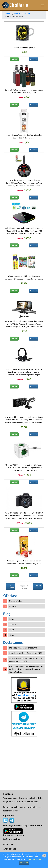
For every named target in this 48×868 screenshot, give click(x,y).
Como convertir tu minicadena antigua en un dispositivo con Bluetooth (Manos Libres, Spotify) (26, 669)
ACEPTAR (24, 863)
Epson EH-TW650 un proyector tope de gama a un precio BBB (26, 660)
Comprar (34, 59)
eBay (11, 630)
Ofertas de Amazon (22, 14)
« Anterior (11, 587)
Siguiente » (38, 587)
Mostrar (14, 59)
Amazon (13, 606)
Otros (12, 635)
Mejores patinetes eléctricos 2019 (23, 648)
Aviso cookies (10, 849)
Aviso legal (8, 844)
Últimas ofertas (16, 601)
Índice (12, 619)
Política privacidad (12, 839)
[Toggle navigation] (42, 5)
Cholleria (8, 14)
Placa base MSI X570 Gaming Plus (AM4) (26, 653)
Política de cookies (34, 859)
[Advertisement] (24, 764)
